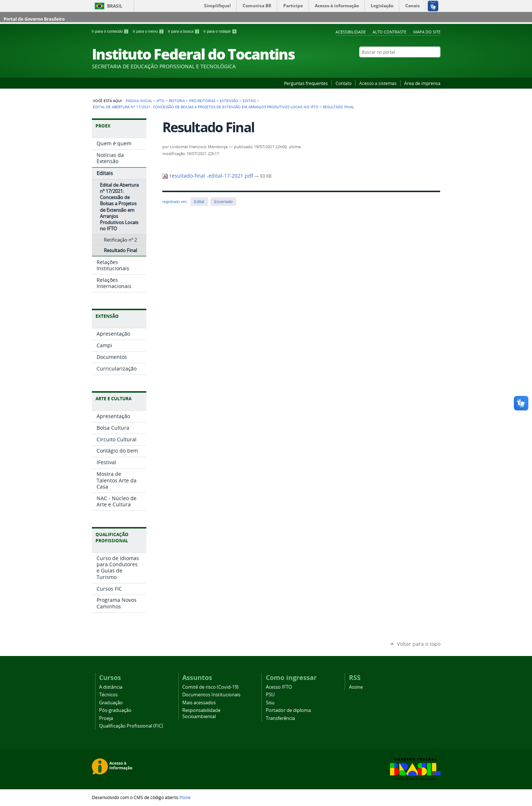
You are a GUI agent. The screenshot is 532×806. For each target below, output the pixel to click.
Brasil (115, 6)
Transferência (280, 718)
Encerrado (223, 202)
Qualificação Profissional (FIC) (131, 726)
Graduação (111, 703)
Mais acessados (199, 703)
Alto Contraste (389, 32)
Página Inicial (139, 101)
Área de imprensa (422, 83)
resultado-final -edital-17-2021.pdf (208, 176)
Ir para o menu (149, 31)
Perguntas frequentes (306, 83)
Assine (356, 687)
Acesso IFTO (279, 687)
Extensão (229, 101)
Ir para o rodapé (220, 31)
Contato (344, 83)
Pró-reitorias (202, 101)
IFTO (161, 101)
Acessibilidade (351, 32)
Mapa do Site (427, 32)
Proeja (106, 718)
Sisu (270, 703)
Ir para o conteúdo (111, 31)
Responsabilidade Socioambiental (201, 713)
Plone (185, 797)
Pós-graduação (115, 710)
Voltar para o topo (419, 644)
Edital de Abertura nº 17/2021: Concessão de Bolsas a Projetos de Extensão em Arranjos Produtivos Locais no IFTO (206, 107)
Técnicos (108, 695)
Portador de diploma (288, 710)
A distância (111, 687)
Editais (249, 101)
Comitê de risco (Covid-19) (210, 687)
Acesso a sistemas (378, 83)
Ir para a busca (184, 31)
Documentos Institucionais (211, 695)
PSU (270, 695)
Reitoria (177, 101)
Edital (199, 202)
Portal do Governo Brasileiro (34, 19)
